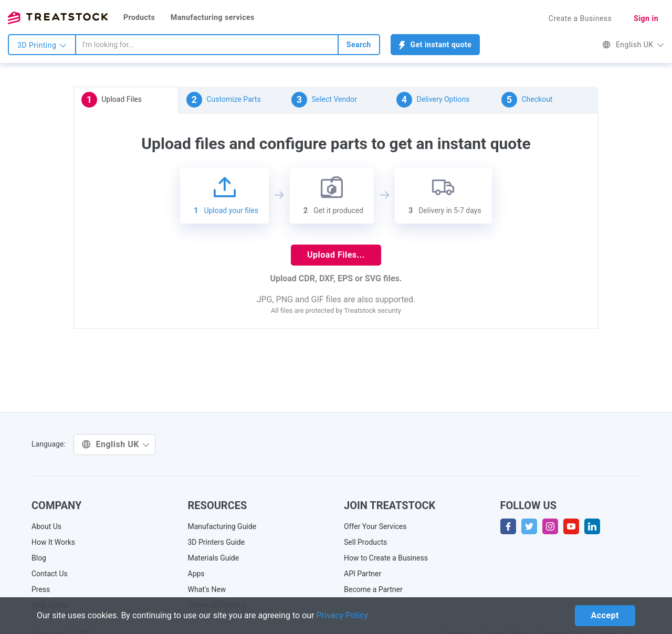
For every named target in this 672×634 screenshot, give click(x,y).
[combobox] (207, 45)
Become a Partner (373, 589)
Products (139, 17)
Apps (196, 574)
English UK (633, 45)
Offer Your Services (375, 526)
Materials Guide (214, 558)
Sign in (646, 18)
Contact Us (50, 574)
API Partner (363, 574)
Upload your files (224, 196)
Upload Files (112, 100)
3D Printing (42, 45)
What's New (207, 589)
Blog (39, 558)
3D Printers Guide (217, 542)
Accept (605, 615)
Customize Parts (224, 100)
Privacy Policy (343, 615)
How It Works (53, 542)
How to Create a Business (386, 558)
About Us (46, 526)
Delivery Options (433, 100)
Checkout (527, 100)
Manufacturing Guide (222, 526)
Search (359, 45)
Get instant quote (435, 45)
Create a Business (580, 18)
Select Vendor (324, 100)
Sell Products (365, 542)
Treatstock (58, 18)
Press (41, 589)
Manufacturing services (213, 17)
